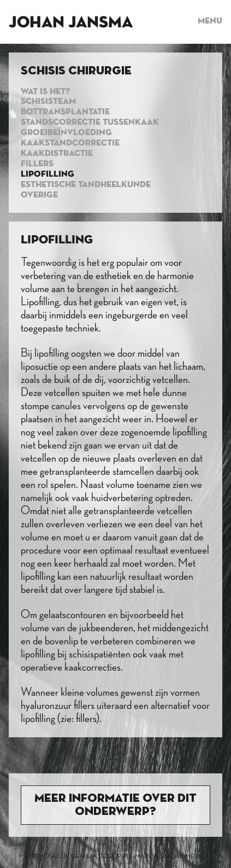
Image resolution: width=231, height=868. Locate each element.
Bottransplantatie (65, 112)
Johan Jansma (71, 23)
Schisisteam (48, 102)
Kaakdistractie (57, 154)
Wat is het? (45, 92)
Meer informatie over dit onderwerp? (115, 805)
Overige (39, 195)
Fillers (37, 164)
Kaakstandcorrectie (70, 143)
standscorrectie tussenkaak (90, 123)
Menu (210, 21)
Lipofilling (48, 174)
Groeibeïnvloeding (66, 133)
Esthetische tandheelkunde (86, 185)
